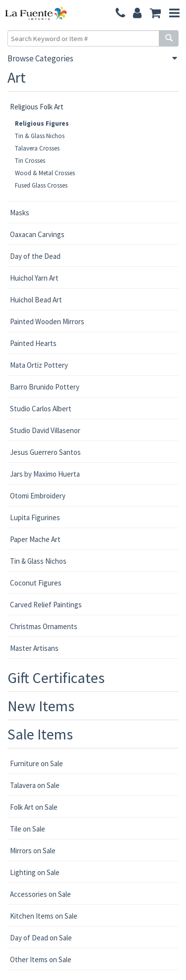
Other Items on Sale (41, 959)
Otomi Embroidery (38, 496)
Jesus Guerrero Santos (45, 452)
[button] (155, 14)
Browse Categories (40, 58)
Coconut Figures (36, 583)
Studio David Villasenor (45, 430)
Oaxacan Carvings (37, 234)
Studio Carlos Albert (41, 409)
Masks (20, 213)
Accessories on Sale (40, 894)
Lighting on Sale (35, 872)
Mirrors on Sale (33, 851)
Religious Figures (42, 123)
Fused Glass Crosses (41, 185)
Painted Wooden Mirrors (47, 321)
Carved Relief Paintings (46, 605)
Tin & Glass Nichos (40, 136)
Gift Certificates (56, 678)
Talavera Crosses (37, 148)
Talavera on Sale (35, 785)
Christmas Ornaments (44, 626)
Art (17, 77)
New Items (41, 706)
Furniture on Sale (36, 763)
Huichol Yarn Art (34, 278)
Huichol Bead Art (36, 300)
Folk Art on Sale (34, 807)
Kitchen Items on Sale (44, 916)
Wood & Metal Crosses (45, 173)
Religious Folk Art (37, 107)
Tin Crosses (30, 161)
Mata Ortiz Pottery (39, 365)
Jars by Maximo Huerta (45, 474)
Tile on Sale (28, 829)
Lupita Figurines (35, 517)
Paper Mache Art (35, 539)
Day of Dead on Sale (41, 938)
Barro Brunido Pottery (45, 387)
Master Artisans (34, 648)
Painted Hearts (33, 343)
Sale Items (40, 734)
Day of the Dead (35, 256)
